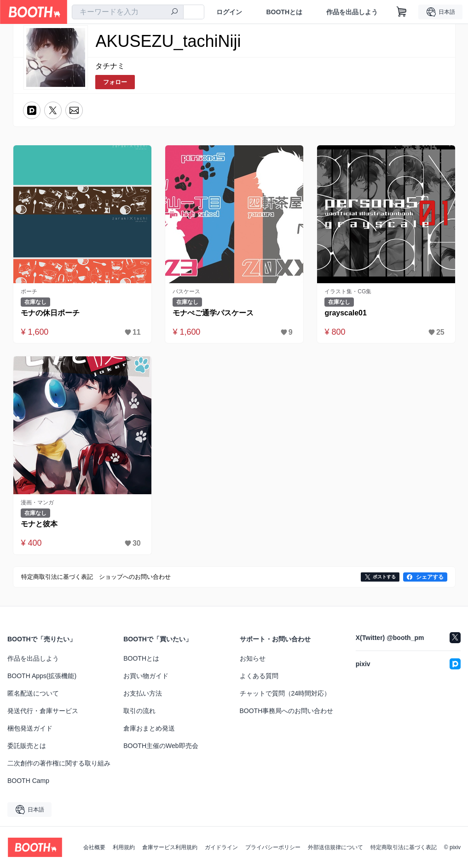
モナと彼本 (40, 524)
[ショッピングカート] (402, 12)
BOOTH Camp (28, 781)
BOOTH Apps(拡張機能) (42, 676)
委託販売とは (27, 746)
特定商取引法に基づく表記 (404, 847)
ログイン (229, 12)
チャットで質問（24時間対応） (285, 693)
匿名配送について (33, 693)
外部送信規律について (335, 847)
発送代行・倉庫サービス (43, 711)
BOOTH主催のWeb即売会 (161, 746)
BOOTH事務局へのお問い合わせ (287, 711)
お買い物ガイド (146, 676)
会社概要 (94, 847)
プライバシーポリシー (273, 847)
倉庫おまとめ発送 (149, 728)
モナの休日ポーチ (51, 313)
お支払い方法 (143, 693)
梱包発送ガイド (30, 728)
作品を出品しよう (352, 12)
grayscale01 (346, 313)
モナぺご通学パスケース (214, 313)
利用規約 (124, 847)
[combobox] (128, 12)
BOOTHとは (284, 12)
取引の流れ (139, 711)
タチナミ (110, 66)
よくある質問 (259, 676)
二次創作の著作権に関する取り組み (59, 763)
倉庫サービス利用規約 (170, 847)
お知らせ (253, 658)
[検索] (174, 12)
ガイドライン (221, 847)
